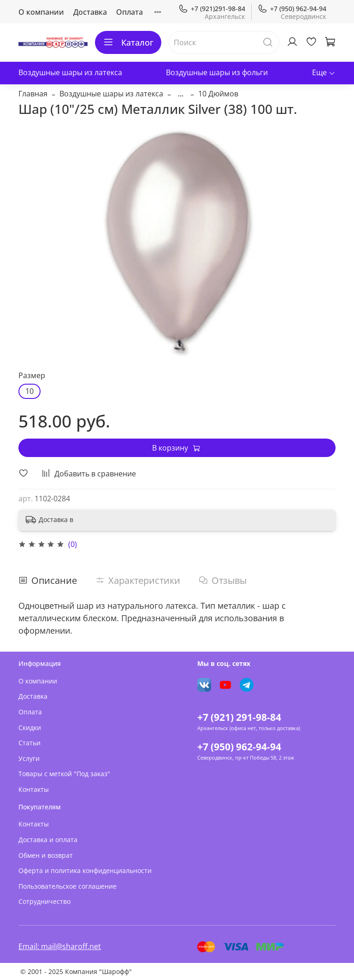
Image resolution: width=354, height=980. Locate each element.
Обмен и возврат (46, 855)
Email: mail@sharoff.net (60, 946)
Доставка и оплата (48, 840)
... (181, 94)
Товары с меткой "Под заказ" (64, 774)
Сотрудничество (44, 901)
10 (29, 391)
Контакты (34, 789)
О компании (41, 12)
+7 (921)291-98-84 (212, 9)
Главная (33, 94)
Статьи (29, 743)
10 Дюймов (218, 94)
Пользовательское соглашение (68, 886)
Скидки (30, 728)
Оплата (130, 12)
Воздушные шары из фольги (217, 72)
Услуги (29, 758)
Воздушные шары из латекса (70, 72)
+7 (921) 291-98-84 (239, 717)
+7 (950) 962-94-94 (292, 9)
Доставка (90, 12)
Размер (32, 376)
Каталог (128, 42)
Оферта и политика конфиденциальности (85, 870)
